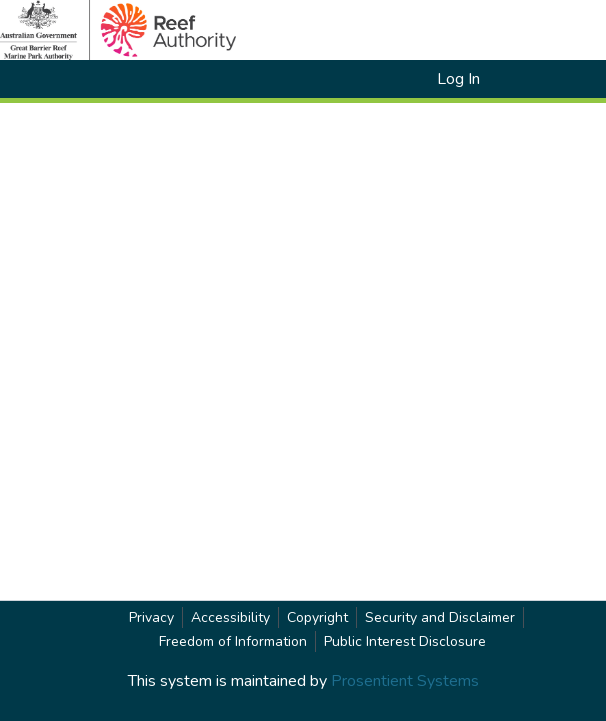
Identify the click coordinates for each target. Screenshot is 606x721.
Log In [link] (459, 79)
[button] (387, 79)
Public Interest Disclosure (405, 641)
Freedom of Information (233, 641)
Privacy (151, 617)
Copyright (317, 617)
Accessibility (230, 617)
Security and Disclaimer (440, 617)
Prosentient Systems (405, 681)
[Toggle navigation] (530, 79)
